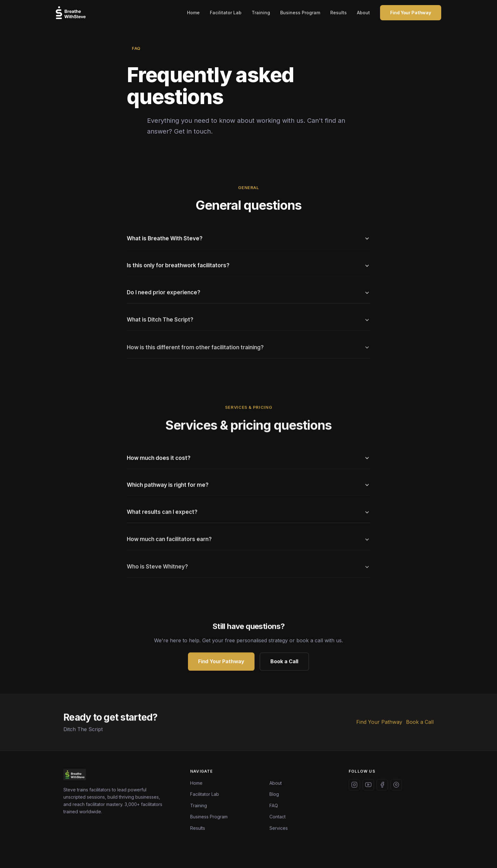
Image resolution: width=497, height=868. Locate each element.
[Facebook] (382, 786)
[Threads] (396, 786)
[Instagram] (354, 786)
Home (193, 13)
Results (339, 13)
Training (261, 13)
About (363, 13)
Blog (274, 796)
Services (279, 829)
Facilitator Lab (226, 13)
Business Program (300, 13)
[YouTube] (368, 786)
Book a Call (284, 663)
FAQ (274, 807)
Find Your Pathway (411, 13)
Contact (278, 818)
